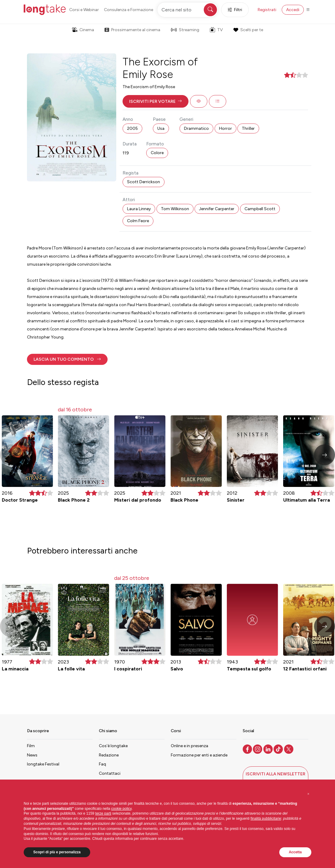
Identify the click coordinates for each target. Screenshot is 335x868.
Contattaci (110, 773)
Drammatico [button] (196, 128)
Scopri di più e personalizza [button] (57, 852)
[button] (156, 101)
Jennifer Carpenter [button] (217, 209)
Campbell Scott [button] (260, 209)
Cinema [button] (83, 30)
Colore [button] (157, 153)
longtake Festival (43, 764)
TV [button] (216, 30)
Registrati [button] (267, 10)
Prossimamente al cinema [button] (132, 30)
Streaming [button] (185, 30)
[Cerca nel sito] (188, 10)
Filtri (235, 10)
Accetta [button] (295, 852)
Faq (102, 764)
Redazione (109, 755)
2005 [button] (132, 128)
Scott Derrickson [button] (144, 182)
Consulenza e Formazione (129, 10)
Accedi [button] (293, 10)
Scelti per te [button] (248, 30)
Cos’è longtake (113, 746)
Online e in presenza (190, 746)
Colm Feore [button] (138, 221)
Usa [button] (161, 128)
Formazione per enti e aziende (199, 755)
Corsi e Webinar (84, 10)
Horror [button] (225, 128)
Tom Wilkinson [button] (175, 209)
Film (31, 746)
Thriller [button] (248, 128)
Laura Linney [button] (139, 209)
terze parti (103, 813)
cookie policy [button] (121, 809)
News (32, 755)
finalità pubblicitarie (266, 819)
